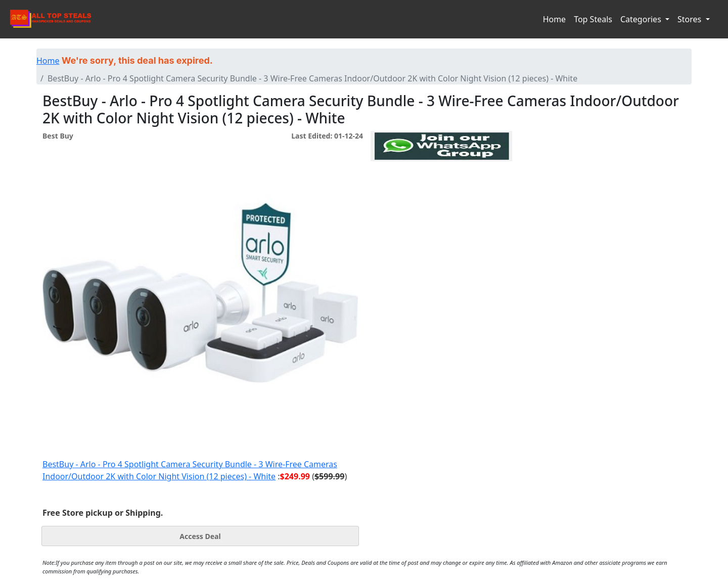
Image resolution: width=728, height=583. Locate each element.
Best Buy (58, 136)
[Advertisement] (441, 208)
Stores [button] (690, 19)
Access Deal (200, 536)
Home (555, 19)
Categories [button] (642, 19)
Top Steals (593, 19)
